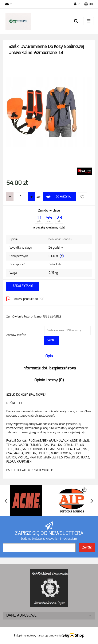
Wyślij (52, 341)
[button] (88, 4)
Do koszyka (58, 196)
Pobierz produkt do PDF (25, 299)
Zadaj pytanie (23, 286)
